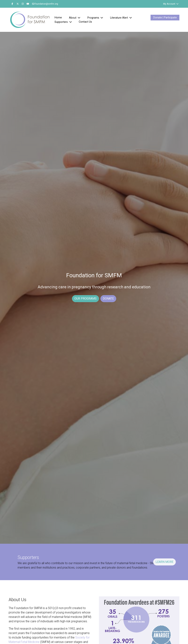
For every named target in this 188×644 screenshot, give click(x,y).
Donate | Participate (165, 18)
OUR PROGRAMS (85, 299)
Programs (94, 18)
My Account (171, 4)
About (73, 18)
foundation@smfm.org (45, 4)
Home (58, 18)
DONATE (108, 299)
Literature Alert (119, 18)
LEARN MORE (147, 562)
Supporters (62, 22)
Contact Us (85, 22)
